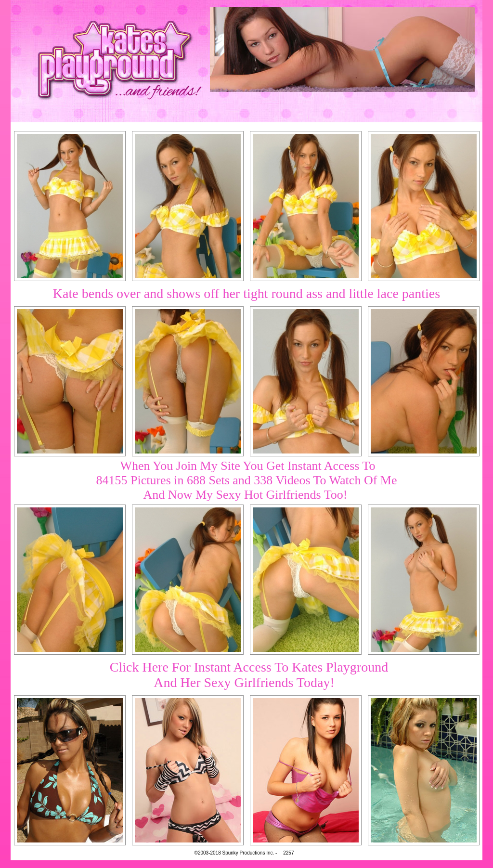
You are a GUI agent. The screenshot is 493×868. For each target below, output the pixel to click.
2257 (288, 853)
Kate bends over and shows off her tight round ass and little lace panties (246, 293)
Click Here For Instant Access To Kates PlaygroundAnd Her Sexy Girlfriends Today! (249, 675)
